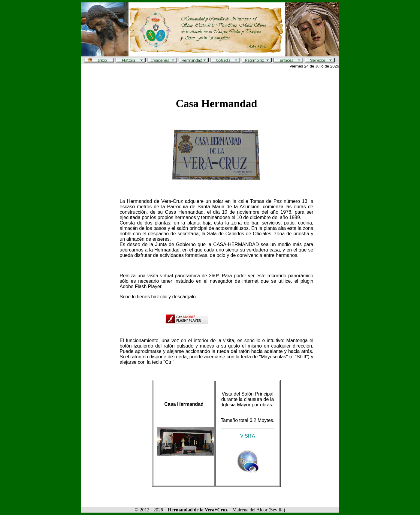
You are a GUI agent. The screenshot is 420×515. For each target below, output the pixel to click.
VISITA (248, 436)
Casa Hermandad (216, 104)
